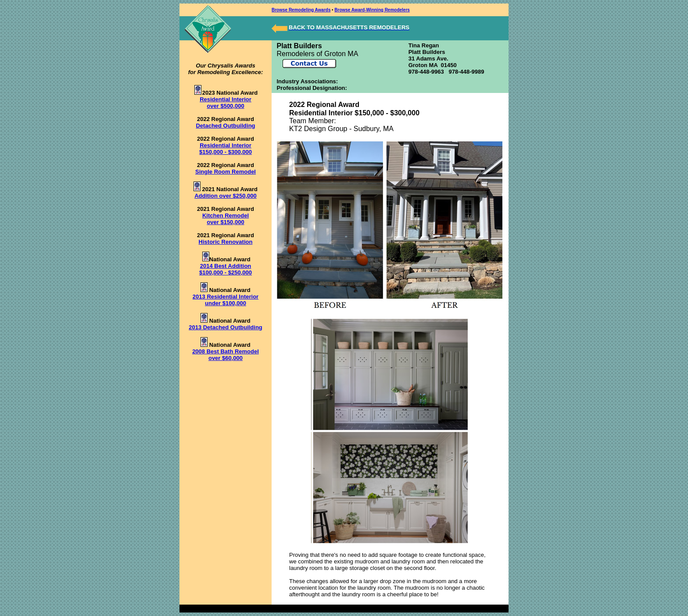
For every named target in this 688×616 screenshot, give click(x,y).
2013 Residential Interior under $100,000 (226, 300)
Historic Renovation (226, 242)
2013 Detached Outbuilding (226, 327)
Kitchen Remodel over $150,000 (226, 219)
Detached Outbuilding (225, 126)
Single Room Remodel (226, 172)
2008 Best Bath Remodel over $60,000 (226, 355)
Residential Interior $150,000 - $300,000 (226, 149)
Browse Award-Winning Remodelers (372, 10)
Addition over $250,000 (226, 196)
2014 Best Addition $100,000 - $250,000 (226, 269)
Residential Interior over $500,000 (226, 103)
